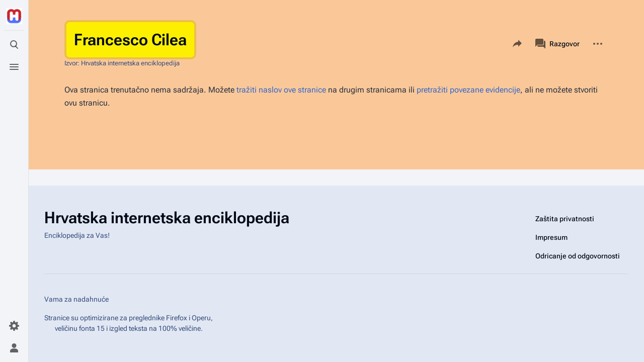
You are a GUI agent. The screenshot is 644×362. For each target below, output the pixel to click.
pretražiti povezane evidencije (468, 90)
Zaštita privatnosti (565, 219)
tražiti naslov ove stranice (281, 90)
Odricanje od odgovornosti (578, 256)
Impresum (551, 237)
